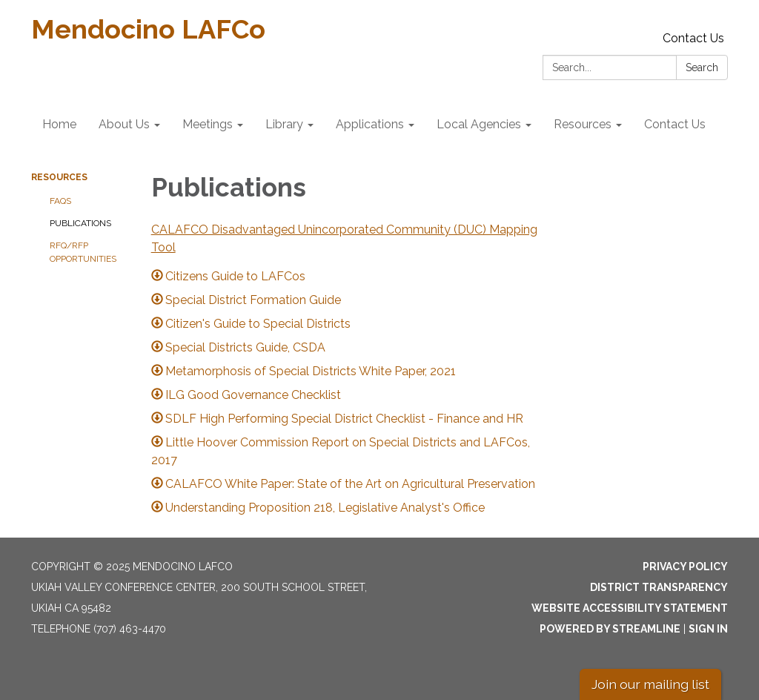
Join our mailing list (650, 684)
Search (702, 67)
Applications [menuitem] (370, 124)
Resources (59, 177)
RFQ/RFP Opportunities (83, 252)
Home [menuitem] (59, 124)
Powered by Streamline (610, 629)
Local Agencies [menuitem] (479, 124)
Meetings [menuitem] (208, 124)
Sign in (708, 629)
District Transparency (659, 587)
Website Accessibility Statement (630, 608)
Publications (80, 223)
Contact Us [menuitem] (675, 124)
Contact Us (693, 38)
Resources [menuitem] (583, 124)
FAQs (60, 201)
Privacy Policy (685, 567)
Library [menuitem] (284, 124)
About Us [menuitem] (124, 124)
